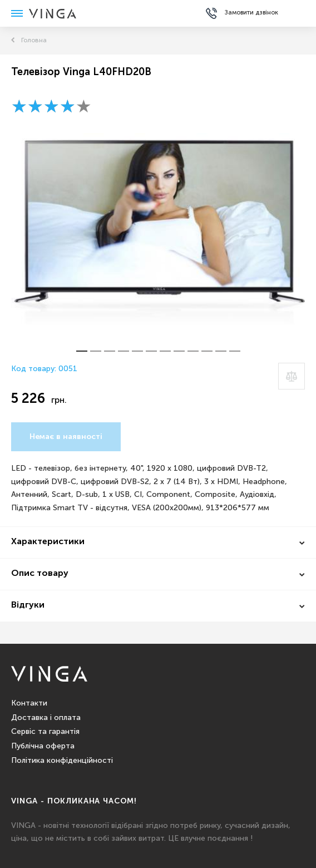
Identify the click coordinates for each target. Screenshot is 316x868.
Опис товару (40, 574)
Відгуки (28, 605)
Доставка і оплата (46, 718)
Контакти (29, 703)
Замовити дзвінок (251, 13)
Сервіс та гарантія (45, 732)
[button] (82, 351)
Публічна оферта (43, 746)
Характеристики (48, 542)
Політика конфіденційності (62, 761)
